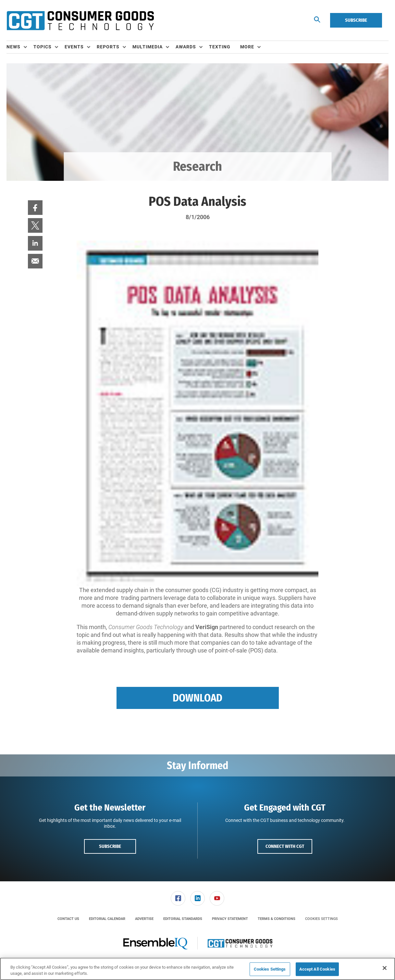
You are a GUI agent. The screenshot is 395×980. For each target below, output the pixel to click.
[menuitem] (20, 47)
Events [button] (74, 47)
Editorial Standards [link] (183, 919)
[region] (198, 969)
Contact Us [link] (68, 919)
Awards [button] (186, 47)
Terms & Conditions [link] (277, 919)
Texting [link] (220, 47)
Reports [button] (108, 47)
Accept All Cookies (317, 969)
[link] (35, 208)
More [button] (247, 47)
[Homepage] (80, 20)
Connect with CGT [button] (285, 846)
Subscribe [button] (110, 846)
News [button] (13, 47)
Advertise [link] (144, 919)
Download (198, 698)
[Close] (385, 968)
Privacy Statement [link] (230, 919)
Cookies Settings (321, 919)
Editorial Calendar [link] (107, 919)
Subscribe (356, 20)
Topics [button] (43, 47)
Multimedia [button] (148, 47)
